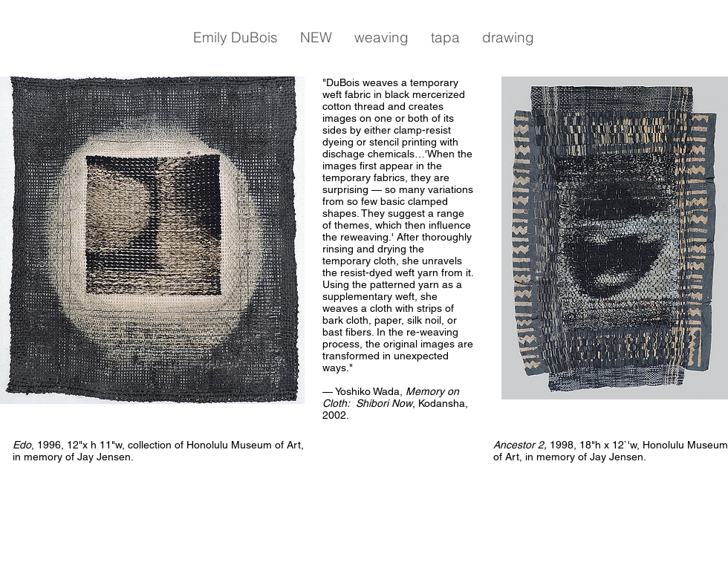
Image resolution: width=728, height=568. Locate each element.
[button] (235, 37)
